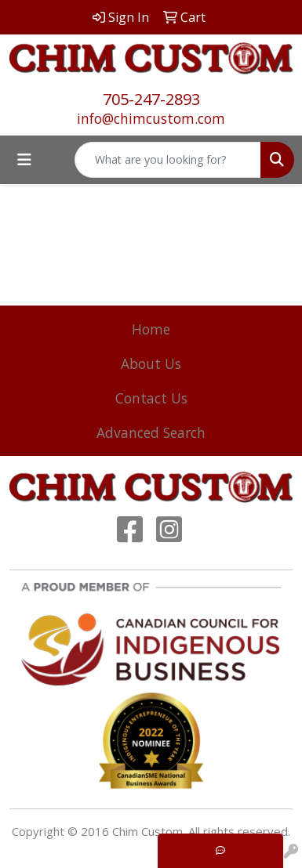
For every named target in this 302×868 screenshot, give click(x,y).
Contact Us (151, 398)
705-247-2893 (151, 99)
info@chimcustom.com (151, 118)
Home (151, 329)
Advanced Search (151, 432)
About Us (151, 363)
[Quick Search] (168, 160)
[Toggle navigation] (24, 160)
